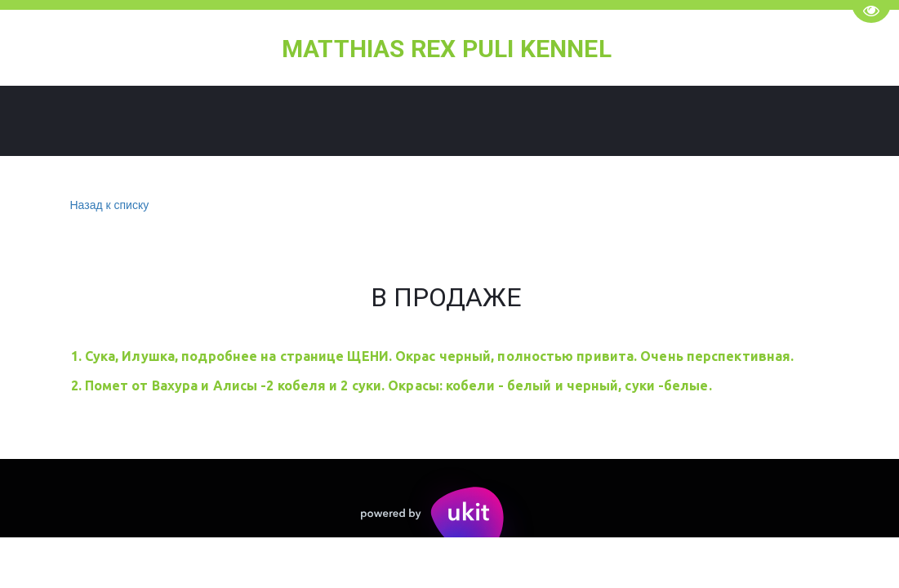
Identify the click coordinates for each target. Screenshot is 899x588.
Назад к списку (108, 205)
